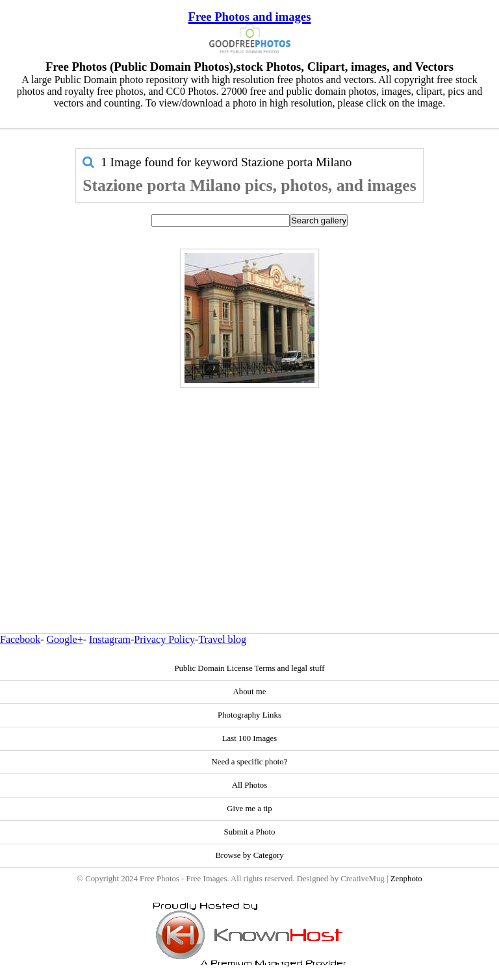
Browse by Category (249, 855)
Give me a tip (249, 809)
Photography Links (249, 715)
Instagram (110, 639)
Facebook (20, 639)
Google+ (65, 639)
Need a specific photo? (250, 762)
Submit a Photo (250, 832)
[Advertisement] (250, 483)
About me (250, 692)
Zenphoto (406, 879)
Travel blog (222, 639)
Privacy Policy (164, 639)
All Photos (249, 785)
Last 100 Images (250, 738)
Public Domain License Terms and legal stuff (249, 668)
